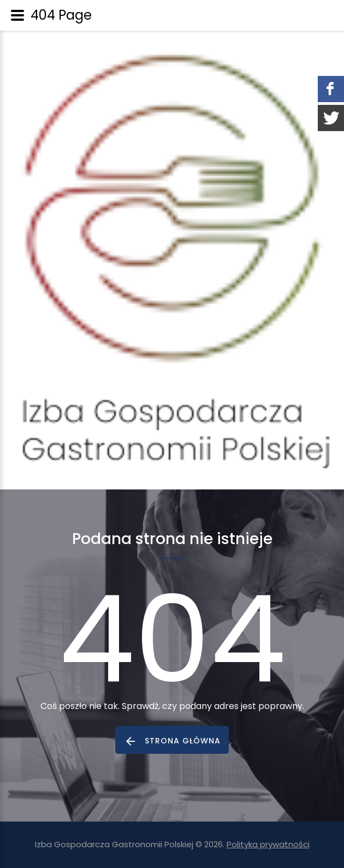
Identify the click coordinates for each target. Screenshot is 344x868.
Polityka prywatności (268, 844)
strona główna (183, 741)
